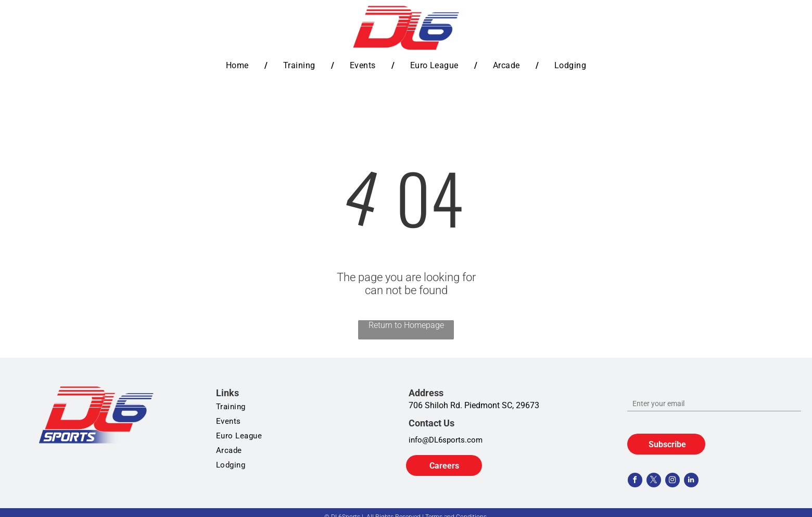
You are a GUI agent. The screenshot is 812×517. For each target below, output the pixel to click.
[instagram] (673, 481)
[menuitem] (239, 65)
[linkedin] (691, 481)
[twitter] (654, 481)
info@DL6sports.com (446, 440)
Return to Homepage (406, 325)
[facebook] (635, 481)
